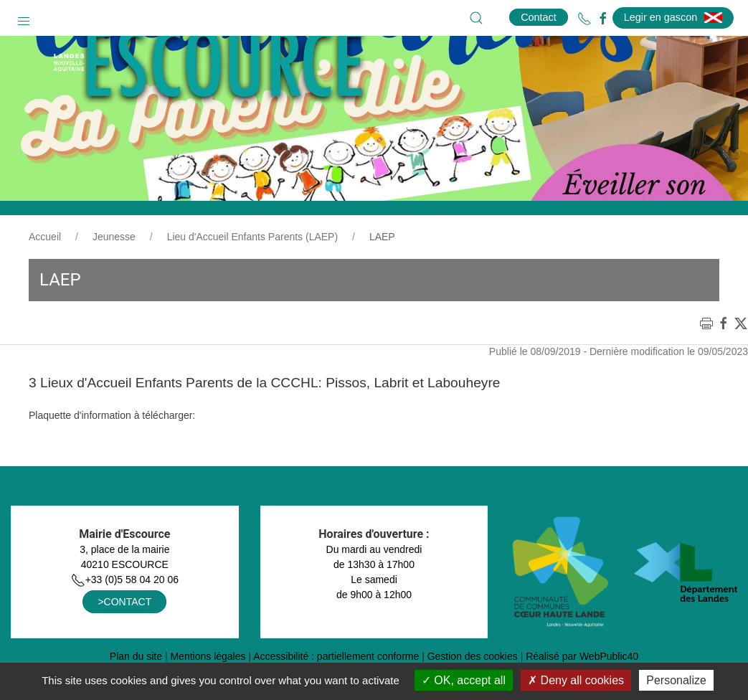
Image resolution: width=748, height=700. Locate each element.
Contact (539, 17)
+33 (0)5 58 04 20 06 (125, 615)
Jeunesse (114, 273)
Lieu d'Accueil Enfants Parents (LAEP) (252, 273)
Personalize (676, 680)
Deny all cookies (576, 680)
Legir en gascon (673, 17)
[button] (24, 18)
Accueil (45, 273)
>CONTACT (124, 638)
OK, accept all (464, 680)
